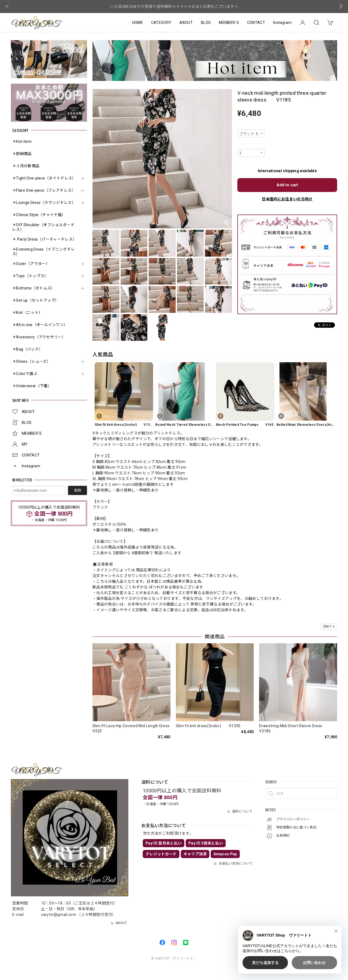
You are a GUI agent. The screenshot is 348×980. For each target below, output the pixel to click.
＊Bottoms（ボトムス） (34, 288)
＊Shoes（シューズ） (31, 361)
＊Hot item (22, 141)
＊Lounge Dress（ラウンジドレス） (44, 203)
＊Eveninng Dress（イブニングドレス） (43, 252)
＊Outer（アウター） (31, 264)
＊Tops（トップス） (30, 276)
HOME (138, 23)
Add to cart (287, 185)
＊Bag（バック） (27, 349)
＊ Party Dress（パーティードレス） (44, 239)
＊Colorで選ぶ (25, 374)
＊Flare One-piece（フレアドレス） (44, 190)
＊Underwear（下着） (32, 386)
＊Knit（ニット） (27, 313)
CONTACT (256, 23)
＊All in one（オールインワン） (40, 325)
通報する (329, 627)
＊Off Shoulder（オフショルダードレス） (43, 227)
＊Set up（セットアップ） (36, 300)
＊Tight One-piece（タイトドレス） (44, 178)
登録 (77, 490)
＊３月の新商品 (26, 166)
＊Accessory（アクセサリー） (39, 337)
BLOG (206, 23)
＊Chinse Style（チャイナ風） (39, 215)
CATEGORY (161, 23)
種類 (241, 126)
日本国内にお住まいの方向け (287, 199)
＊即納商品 (22, 154)
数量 (241, 145)
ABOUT (186, 23)
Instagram (282, 23)
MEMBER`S (229, 23)
